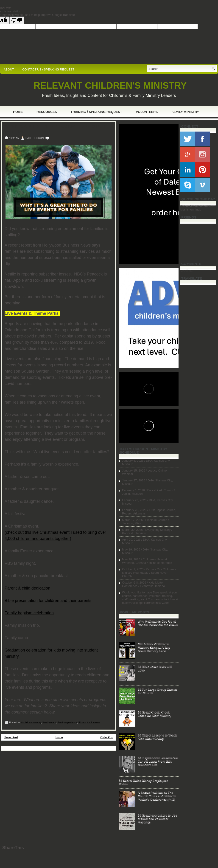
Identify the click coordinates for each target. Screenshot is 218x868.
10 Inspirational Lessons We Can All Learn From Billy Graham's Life (158, 761)
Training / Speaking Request (96, 112)
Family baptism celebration (29, 613)
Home (18, 112)
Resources (47, 112)
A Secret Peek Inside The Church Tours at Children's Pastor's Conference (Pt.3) (157, 796)
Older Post (107, 737)
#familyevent (49, 722)
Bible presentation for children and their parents (48, 601)
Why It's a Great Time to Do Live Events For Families (55, 129)
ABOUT (9, 69)
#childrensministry (31, 722)
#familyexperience (67, 722)
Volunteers (147, 112)
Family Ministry (185, 112)
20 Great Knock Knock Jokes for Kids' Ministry (154, 714)
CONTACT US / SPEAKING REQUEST (48, 69)
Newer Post (11, 737)
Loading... (187, 271)
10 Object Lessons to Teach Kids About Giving (157, 737)
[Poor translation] (17, 20)
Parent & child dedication (27, 588)
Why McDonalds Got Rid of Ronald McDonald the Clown (158, 623)
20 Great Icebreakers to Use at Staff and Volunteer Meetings (157, 819)
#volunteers (94, 722)
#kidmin (82, 722)
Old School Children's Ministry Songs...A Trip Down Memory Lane (154, 647)
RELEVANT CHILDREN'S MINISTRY (110, 85)
